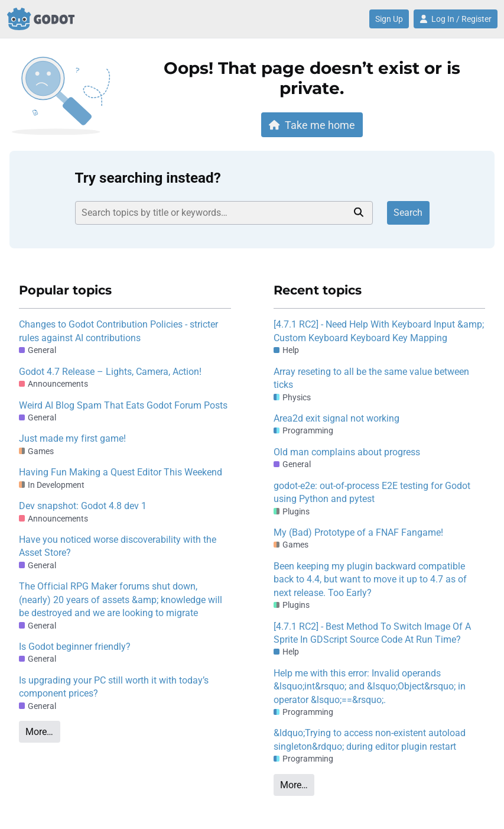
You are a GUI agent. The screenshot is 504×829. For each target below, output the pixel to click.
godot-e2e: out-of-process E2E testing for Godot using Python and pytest (372, 492)
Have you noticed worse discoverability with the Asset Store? (118, 546)
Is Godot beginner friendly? (75, 647)
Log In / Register (456, 19)
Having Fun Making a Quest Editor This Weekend (121, 472)
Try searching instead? (148, 178)
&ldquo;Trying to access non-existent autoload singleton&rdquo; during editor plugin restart (370, 739)
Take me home (312, 125)
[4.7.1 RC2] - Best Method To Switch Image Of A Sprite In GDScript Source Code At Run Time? (372, 633)
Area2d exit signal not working (336, 418)
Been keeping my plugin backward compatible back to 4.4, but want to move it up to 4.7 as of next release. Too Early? (370, 579)
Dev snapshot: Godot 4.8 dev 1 (83, 506)
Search (408, 213)
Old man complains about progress (347, 452)
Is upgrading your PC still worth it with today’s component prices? (114, 687)
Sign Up (389, 19)
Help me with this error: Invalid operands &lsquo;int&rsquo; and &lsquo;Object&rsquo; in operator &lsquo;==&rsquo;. (370, 686)
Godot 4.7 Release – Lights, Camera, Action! (110, 372)
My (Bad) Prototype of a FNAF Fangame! (358, 532)
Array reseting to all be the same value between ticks (371, 378)
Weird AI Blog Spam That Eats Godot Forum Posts (123, 405)
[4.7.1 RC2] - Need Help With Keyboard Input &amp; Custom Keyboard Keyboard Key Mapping (379, 331)
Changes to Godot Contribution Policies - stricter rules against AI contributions (118, 331)
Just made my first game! (72, 438)
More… (39, 732)
